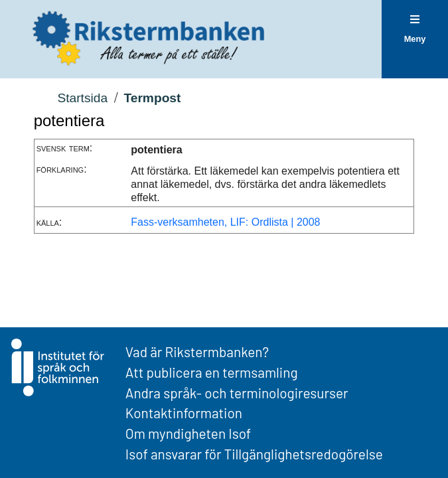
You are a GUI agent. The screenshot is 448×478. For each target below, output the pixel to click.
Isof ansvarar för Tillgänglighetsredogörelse (254, 454)
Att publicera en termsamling (212, 372)
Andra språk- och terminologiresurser (237, 393)
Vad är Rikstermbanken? (197, 352)
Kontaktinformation (184, 413)
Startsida (82, 98)
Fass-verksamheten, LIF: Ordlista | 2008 (225, 222)
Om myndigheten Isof (188, 433)
